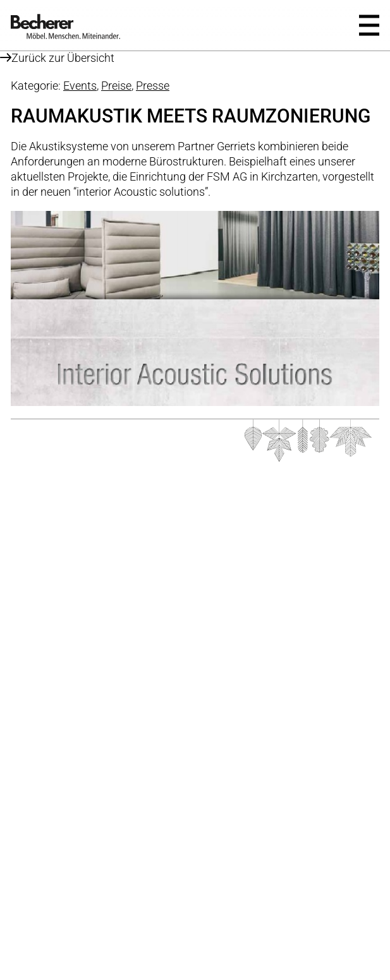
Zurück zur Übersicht (57, 58)
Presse (153, 86)
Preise (116, 86)
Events (80, 86)
